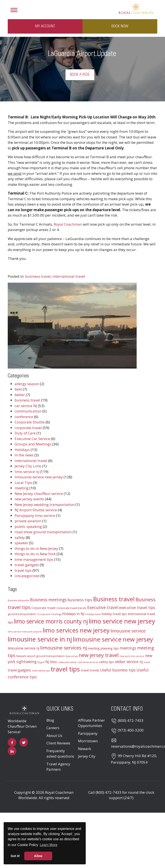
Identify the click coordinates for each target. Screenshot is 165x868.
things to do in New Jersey (36, 548)
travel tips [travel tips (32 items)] (65, 669)
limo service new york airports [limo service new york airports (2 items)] (25, 632)
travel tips (23, 570)
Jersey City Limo (28, 466)
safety (20, 537)
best (18, 389)
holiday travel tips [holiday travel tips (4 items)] (114, 614)
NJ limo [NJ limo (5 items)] (51, 662)
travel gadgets (27, 565)
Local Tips (23, 483)
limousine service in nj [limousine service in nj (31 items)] (40, 639)
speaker (21, 543)
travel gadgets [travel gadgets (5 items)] (19, 670)
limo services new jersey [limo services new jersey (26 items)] (76, 630)
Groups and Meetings (33, 444)
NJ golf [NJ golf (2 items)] (41, 662)
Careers (53, 728)
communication (28, 411)
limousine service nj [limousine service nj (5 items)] (24, 648)
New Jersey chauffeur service (39, 494)
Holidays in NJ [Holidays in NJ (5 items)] (73, 614)
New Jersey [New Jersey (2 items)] (72, 656)
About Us (54, 735)
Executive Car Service (32, 439)
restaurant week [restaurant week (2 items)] (67, 662)
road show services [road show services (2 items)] (88, 662)
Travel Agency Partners (58, 767)
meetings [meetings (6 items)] (128, 648)
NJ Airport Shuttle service (36, 510)
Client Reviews (58, 743)
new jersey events (29, 499)
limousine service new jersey (39, 477)
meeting (22, 488)
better (20, 395)
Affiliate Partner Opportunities (91, 723)
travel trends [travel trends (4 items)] (90, 670)
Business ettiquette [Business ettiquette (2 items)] (18, 600)
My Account (45, 26)
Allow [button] (38, 856)
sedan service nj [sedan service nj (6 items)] (129, 662)
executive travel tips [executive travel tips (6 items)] (137, 608)
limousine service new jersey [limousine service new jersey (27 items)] (113, 639)
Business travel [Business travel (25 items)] (114, 599)
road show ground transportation (43, 532)
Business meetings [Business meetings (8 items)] (48, 600)
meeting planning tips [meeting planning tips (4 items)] (103, 648)
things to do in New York (35, 554)
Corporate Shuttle (30, 422)
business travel (38, 276)
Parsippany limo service (35, 515)
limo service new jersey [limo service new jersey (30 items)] (122, 621)
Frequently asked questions (60, 754)
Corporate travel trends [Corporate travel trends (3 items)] (71, 608)
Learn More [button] (49, 845)
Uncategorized (27, 576)
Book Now (120, 26)
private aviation (28, 521)
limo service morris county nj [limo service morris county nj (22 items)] (51, 621)
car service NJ (26, 406)
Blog (50, 720)
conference (24, 417)
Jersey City (87, 756)
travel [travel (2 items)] (147, 662)
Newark (85, 749)
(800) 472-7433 (131, 720)
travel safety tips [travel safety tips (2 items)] (41, 671)
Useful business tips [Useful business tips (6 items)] (118, 670)
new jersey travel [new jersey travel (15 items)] (99, 655)
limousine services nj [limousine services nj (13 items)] (64, 648)
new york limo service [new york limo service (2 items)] (132, 656)
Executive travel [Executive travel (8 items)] (103, 608)
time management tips (34, 559)
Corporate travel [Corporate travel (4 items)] (43, 608)
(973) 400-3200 (131, 730)
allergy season (27, 384)
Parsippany (88, 733)
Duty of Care (25, 433)
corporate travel (28, 428)
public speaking (28, 526)
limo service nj (27, 472)
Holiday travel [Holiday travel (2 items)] (93, 614)
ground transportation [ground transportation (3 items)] (22, 614)
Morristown (88, 741)
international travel (69, 276)
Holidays (22, 450)
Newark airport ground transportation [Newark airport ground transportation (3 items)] (40, 656)
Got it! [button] (15, 856)
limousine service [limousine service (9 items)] (128, 631)
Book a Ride (80, 75)
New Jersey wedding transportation (45, 505)
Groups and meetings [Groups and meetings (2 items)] (49, 614)
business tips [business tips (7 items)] (80, 600)
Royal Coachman (68, 224)
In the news (24, 455)
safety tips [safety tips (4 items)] (107, 662)
